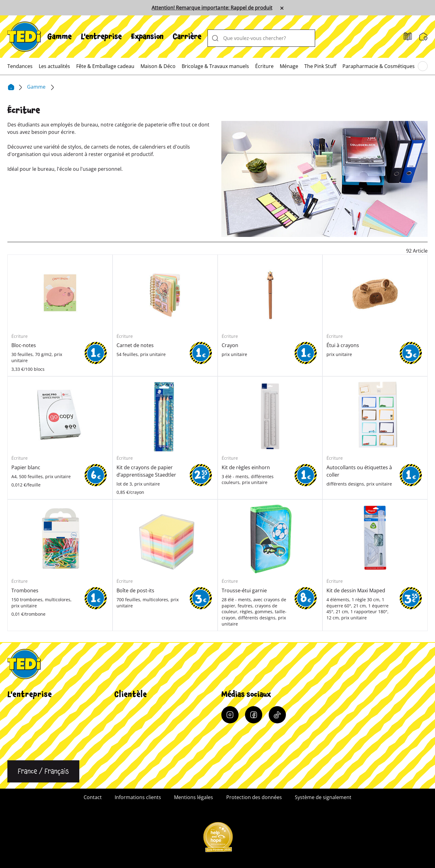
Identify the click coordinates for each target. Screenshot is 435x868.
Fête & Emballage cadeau (105, 66)
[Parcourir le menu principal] (423, 66)
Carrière (187, 37)
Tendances (20, 66)
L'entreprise (101, 37)
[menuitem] (59, 37)
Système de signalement (323, 797)
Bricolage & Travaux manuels (215, 66)
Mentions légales (194, 797)
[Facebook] (254, 715)
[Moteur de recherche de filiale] (423, 37)
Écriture (264, 66)
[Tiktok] (277, 715)
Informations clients (138, 709)
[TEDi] (24, 36)
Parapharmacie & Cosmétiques (379, 66)
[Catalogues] (408, 37)
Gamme (59, 37)
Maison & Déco (158, 66)
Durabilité (19, 742)
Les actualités (54, 66)
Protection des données (254, 797)
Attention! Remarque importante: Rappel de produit (212, 8)
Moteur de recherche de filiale (149, 720)
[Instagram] (230, 715)
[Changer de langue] (43, 771)
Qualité (16, 731)
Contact (16, 753)
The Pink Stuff (320, 66)
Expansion (147, 37)
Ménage (289, 66)
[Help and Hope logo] (218, 839)
